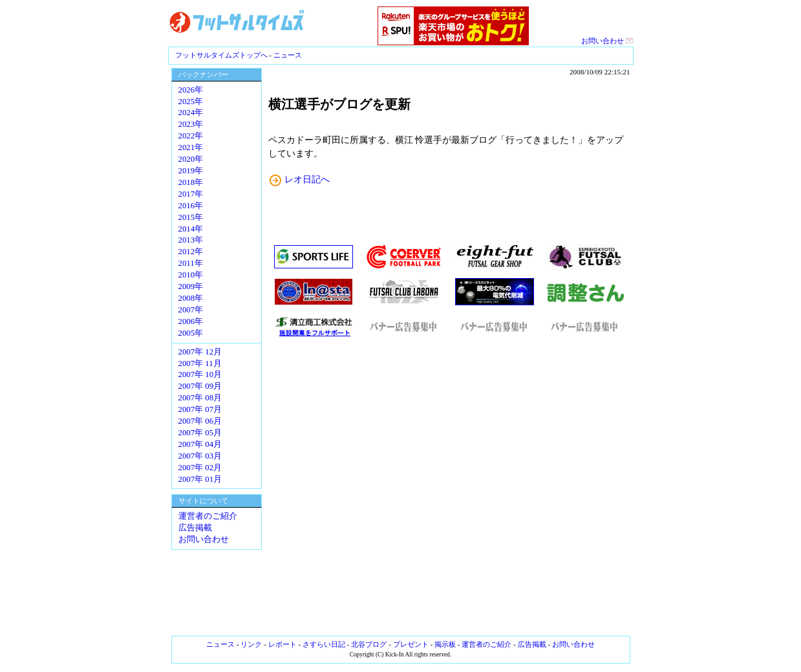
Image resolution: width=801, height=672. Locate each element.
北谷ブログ (369, 644)
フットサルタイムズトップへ (221, 55)
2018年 (191, 182)
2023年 (191, 124)
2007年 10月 (200, 374)
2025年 (191, 102)
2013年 (191, 240)
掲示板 (445, 644)
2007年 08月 (200, 398)
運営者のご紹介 (208, 516)
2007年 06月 (200, 421)
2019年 (191, 171)
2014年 (191, 229)
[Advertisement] (449, 486)
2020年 (191, 159)
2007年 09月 (200, 386)
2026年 (191, 90)
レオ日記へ (307, 179)
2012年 (191, 252)
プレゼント (411, 644)
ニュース (288, 55)
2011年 (191, 263)
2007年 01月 (200, 479)
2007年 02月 (200, 468)
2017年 (191, 194)
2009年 (191, 287)
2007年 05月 (200, 433)
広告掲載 (195, 528)
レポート (283, 644)
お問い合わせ (607, 41)
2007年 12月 (200, 352)
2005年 (191, 333)
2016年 (191, 206)
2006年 (191, 321)
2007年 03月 (200, 456)
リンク (251, 644)
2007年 (191, 310)
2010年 (191, 275)
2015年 (191, 217)
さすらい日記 (324, 644)
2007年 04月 (200, 444)
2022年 (191, 136)
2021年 (191, 147)
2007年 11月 (200, 363)
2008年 (191, 298)
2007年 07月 (200, 409)
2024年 (191, 113)
